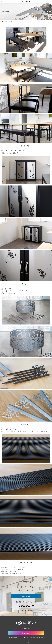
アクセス (38, 637)
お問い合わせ (44, 637)
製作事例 (33, 637)
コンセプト (8, 637)
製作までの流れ (27, 637)
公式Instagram (26, 633)
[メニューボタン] (2, 2)
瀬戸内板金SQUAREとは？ (17, 637)
